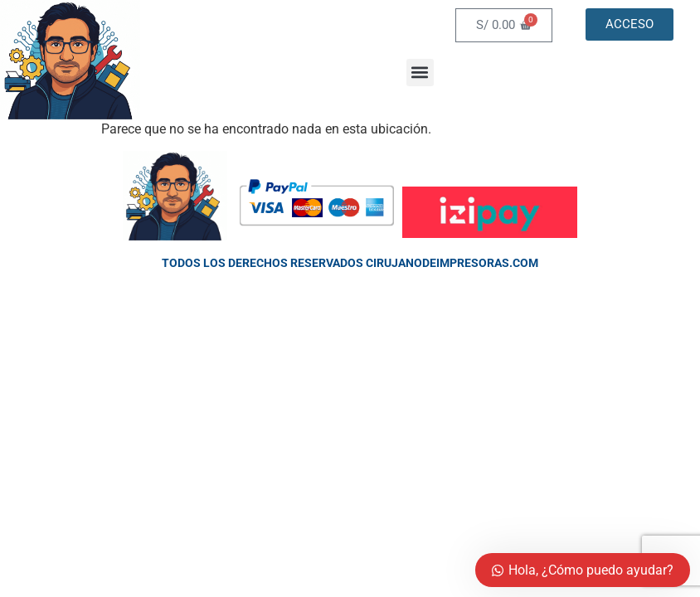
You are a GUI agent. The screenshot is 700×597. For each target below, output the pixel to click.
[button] (420, 73)
